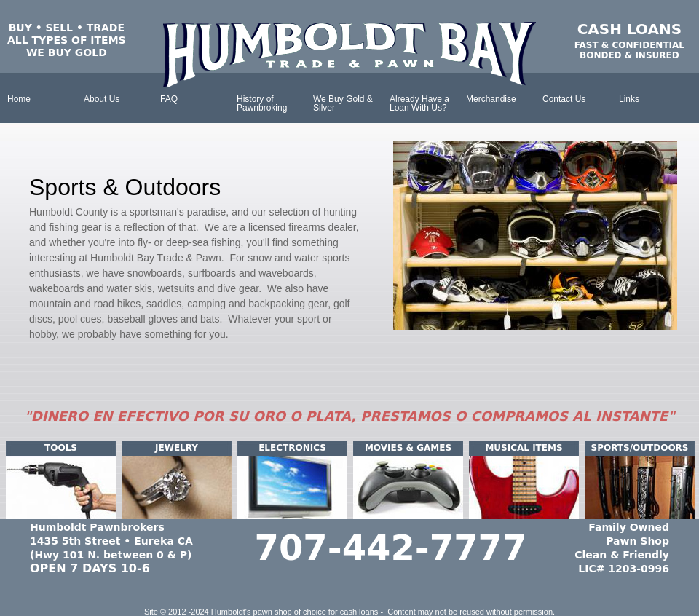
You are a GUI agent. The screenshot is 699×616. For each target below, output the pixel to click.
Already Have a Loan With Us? (419, 103)
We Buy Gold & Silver (343, 103)
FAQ (169, 99)
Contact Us (564, 99)
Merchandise (491, 99)
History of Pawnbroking (262, 103)
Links (629, 99)
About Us (102, 99)
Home (19, 99)
